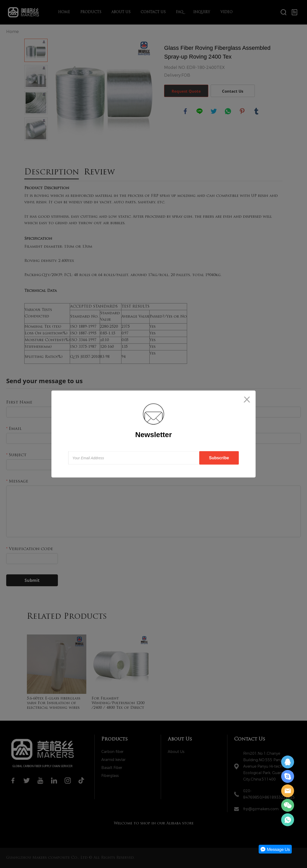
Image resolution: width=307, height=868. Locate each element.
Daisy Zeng (288, 762)
